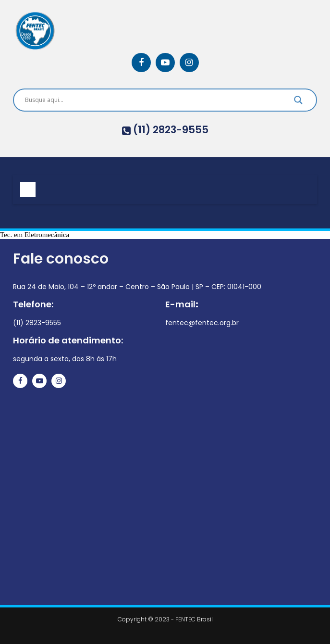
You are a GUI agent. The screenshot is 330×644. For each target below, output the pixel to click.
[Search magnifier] (298, 102)
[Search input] (153, 100)
